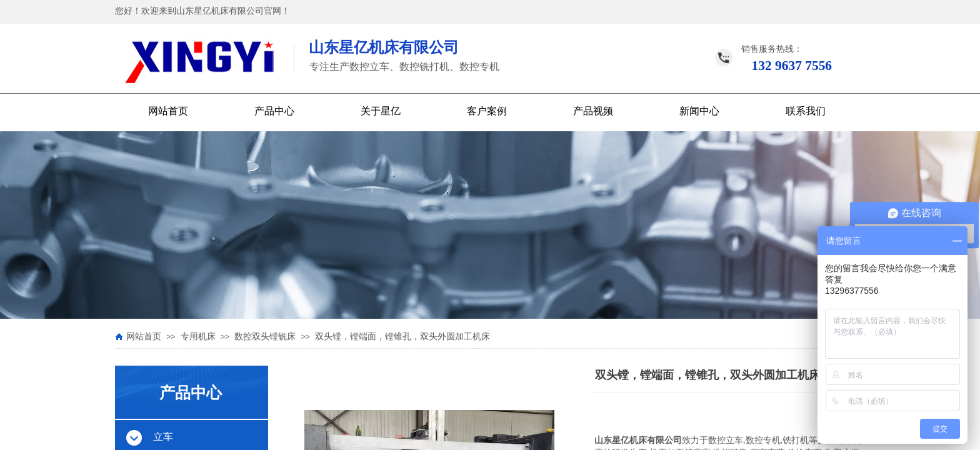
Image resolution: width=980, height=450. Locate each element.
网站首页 (168, 111)
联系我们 (806, 111)
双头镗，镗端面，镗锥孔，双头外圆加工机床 (402, 337)
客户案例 (487, 111)
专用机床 (198, 337)
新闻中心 (699, 111)
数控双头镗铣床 (265, 337)
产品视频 (593, 111)
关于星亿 (381, 111)
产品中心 (274, 111)
